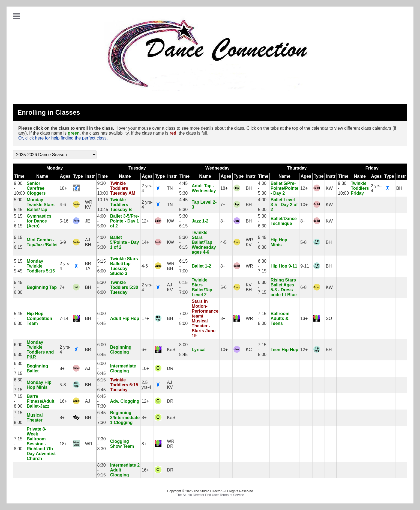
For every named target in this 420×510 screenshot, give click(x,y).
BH (249, 188)
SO (329, 318)
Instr (90, 176)
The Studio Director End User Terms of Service (210, 495)
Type (78, 176)
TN (170, 188)
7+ (223, 205)
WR (249, 266)
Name (42, 176)
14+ (145, 242)
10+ (304, 205)
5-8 (303, 242)
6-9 (63, 242)
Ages (65, 176)
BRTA (88, 266)
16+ (63, 401)
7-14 (64, 318)
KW (329, 188)
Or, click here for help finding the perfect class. (63, 138)
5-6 (223, 287)
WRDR (171, 444)
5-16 (64, 221)
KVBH (249, 287)
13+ (304, 318)
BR (88, 350)
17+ (145, 318)
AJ (88, 368)
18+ (63, 188)
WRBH (171, 266)
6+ (144, 350)
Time (19, 176)
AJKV (170, 287)
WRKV (89, 205)
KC (249, 350)
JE (88, 221)
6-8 (303, 287)
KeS (171, 350)
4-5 (223, 242)
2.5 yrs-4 (146, 385)
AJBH (88, 242)
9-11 (305, 266)
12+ (304, 188)
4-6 (63, 205)
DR (170, 368)
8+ (223, 221)
